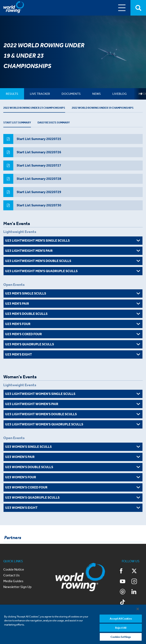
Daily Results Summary (60, 126)
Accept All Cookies (121, 618)
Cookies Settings (121, 637)
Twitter (134, 575)
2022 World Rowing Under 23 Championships (37, 109)
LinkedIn (134, 595)
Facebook (121, 575)
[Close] (138, 609)
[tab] (13, 94)
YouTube (123, 585)
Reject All (121, 628)
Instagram (134, 585)
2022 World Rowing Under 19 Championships (110, 109)
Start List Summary (19, 126)
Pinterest (123, 595)
